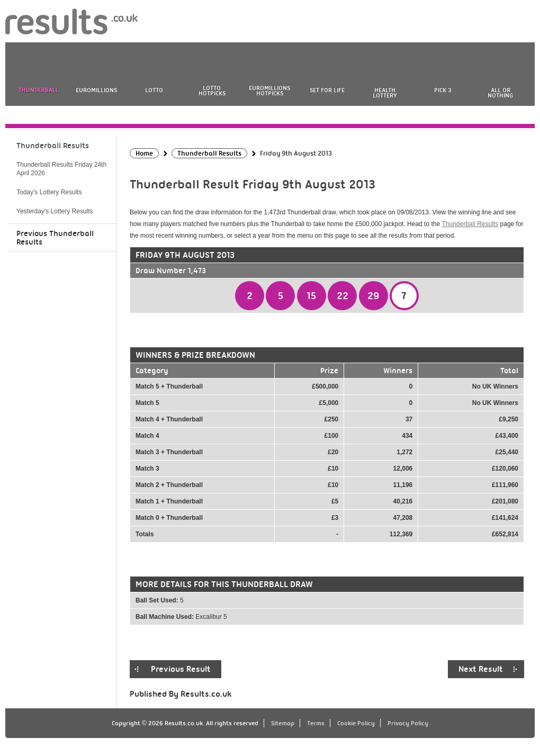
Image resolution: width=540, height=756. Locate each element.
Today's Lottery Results (49, 192)
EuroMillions (96, 90)
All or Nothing (500, 93)
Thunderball (39, 90)
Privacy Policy (408, 723)
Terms (316, 723)
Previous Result (181, 669)
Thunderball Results (470, 224)
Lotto (154, 90)
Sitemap (283, 723)
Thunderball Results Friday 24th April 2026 (61, 169)
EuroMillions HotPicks (269, 91)
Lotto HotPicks (212, 91)
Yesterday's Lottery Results (55, 211)
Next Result (481, 669)
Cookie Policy (356, 723)
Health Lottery (385, 93)
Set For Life (327, 90)
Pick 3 (443, 90)
